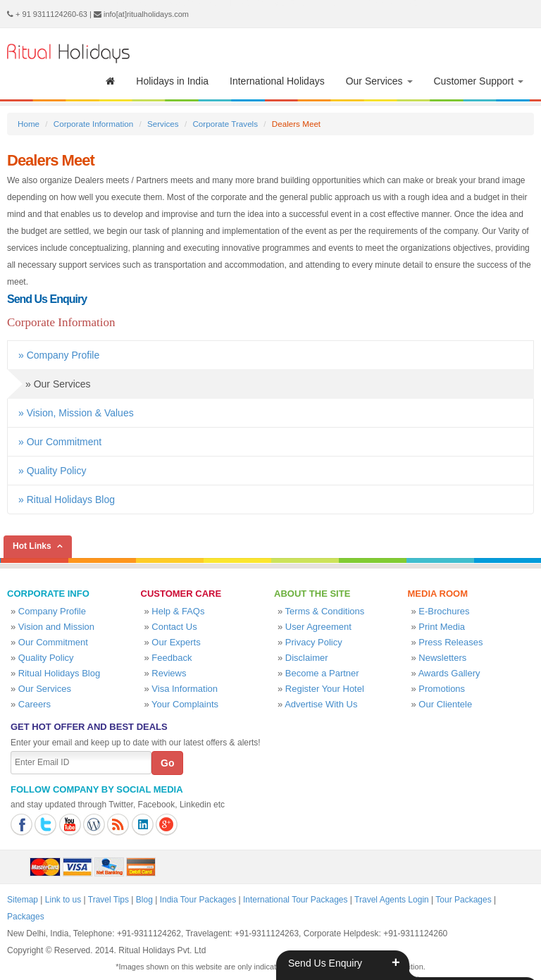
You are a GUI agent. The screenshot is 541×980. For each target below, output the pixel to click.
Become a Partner (322, 673)
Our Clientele (445, 704)
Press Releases (450, 642)
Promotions (442, 689)
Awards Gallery (449, 673)
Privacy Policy (314, 642)
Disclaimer (307, 658)
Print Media (442, 627)
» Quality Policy (52, 471)
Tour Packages (463, 900)
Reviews (169, 673)
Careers (35, 704)
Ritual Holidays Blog (59, 673)
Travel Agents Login (392, 900)
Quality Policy (46, 658)
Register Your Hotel (325, 689)
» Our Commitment (60, 442)
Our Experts (176, 642)
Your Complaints (185, 704)
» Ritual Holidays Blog (67, 500)
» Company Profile (59, 355)
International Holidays (277, 81)
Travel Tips (108, 900)
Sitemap (23, 900)
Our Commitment (53, 642)
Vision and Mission (56, 627)
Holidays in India (172, 81)
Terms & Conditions (325, 611)
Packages (26, 917)
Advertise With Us (321, 704)
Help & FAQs (178, 611)
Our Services (379, 81)
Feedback (172, 658)
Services (163, 124)
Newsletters (442, 658)
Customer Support (479, 81)
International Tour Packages (296, 900)
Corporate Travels (225, 124)
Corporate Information (93, 124)
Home (29, 124)
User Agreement (318, 627)
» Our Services (49, 384)
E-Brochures (444, 611)
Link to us (63, 900)
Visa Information (185, 689)
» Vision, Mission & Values (76, 413)
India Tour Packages (198, 900)
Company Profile (52, 611)
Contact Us (174, 627)
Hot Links (32, 546)
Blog (144, 900)
